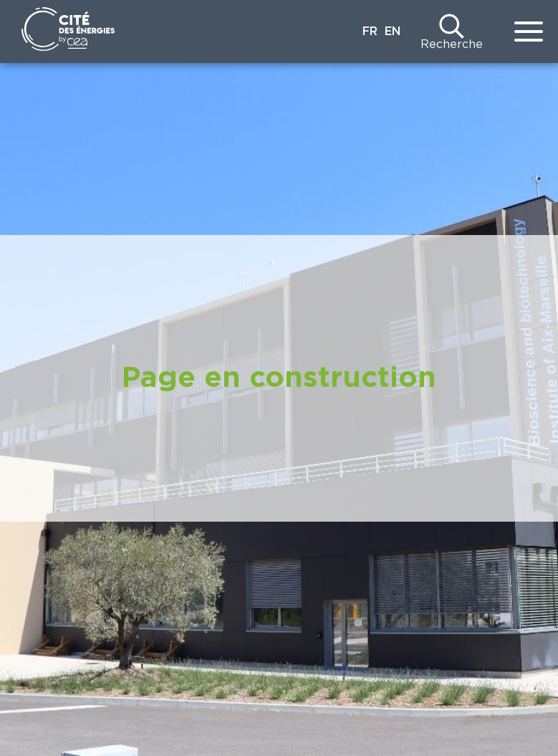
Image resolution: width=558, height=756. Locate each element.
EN (393, 32)
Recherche (452, 44)
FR (370, 32)
